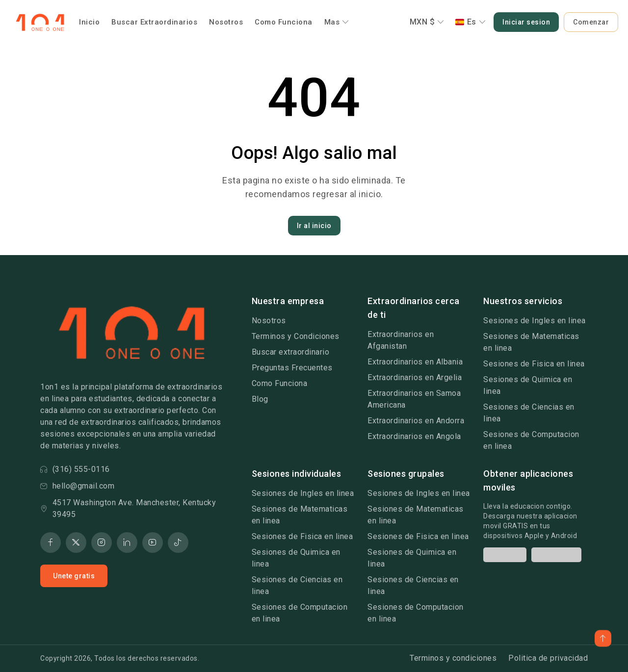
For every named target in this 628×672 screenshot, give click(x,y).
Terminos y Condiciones (296, 336)
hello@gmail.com (77, 486)
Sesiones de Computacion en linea (531, 440)
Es (471, 22)
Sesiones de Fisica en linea (534, 364)
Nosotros (226, 22)
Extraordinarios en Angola (414, 436)
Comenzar (591, 22)
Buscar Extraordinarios (154, 22)
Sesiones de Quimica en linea (528, 385)
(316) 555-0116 (75, 469)
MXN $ (427, 22)
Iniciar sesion (526, 22)
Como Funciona (284, 22)
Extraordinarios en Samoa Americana (414, 399)
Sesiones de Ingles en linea (535, 321)
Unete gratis (74, 576)
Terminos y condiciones (453, 658)
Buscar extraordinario (291, 352)
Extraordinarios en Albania (415, 362)
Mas (337, 22)
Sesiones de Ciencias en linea (529, 413)
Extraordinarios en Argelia (415, 377)
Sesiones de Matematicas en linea (531, 342)
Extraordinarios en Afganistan (401, 340)
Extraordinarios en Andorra (416, 421)
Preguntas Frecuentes (292, 368)
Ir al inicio (314, 226)
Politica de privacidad (548, 658)
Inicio (89, 22)
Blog (260, 399)
